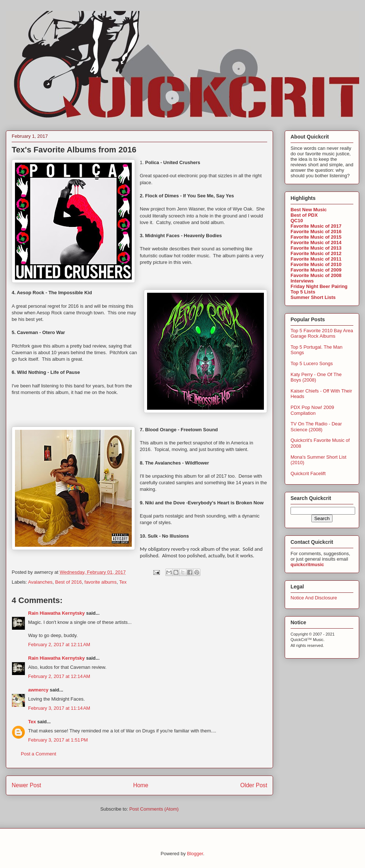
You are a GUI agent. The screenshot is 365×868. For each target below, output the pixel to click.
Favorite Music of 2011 (316, 259)
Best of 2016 (68, 582)
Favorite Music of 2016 (316, 232)
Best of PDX (304, 215)
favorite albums (100, 582)
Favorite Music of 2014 (316, 242)
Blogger (195, 854)
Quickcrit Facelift (308, 473)
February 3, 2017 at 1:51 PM (58, 740)
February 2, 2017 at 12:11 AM (59, 645)
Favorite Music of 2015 (316, 237)
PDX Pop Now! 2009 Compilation (312, 410)
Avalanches (40, 582)
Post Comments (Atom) (154, 809)
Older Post (254, 785)
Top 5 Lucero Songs (312, 363)
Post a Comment (39, 754)
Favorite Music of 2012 (316, 253)
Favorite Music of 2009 (316, 270)
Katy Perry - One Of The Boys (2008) (316, 377)
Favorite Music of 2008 (316, 275)
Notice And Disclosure (314, 598)
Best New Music (309, 210)
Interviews (302, 281)
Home (141, 785)
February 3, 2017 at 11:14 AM (59, 708)
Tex (123, 582)
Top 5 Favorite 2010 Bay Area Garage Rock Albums (322, 333)
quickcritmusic (307, 564)
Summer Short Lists (313, 297)
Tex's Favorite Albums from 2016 (74, 150)
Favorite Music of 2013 (316, 248)
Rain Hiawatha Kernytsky (56, 613)
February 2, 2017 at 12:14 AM (59, 676)
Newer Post (26, 785)
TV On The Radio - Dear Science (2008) (316, 427)
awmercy (38, 690)
